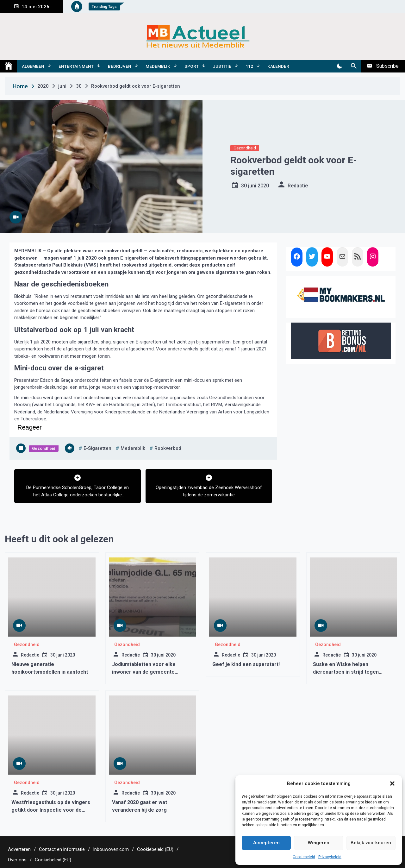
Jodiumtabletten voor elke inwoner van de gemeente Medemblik (144, 672)
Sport (192, 66)
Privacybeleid (330, 857)
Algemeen (33, 66)
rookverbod (168, 448)
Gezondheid (245, 148)
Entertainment (76, 66)
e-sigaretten (97, 448)
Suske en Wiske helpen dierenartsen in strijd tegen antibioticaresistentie (346, 672)
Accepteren (266, 843)
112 (249, 66)
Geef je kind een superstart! (246, 664)
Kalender (278, 66)
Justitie (222, 66)
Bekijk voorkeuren (371, 843)
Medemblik (158, 66)
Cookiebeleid (304, 857)
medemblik (133, 448)
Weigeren (319, 843)
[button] (392, 783)
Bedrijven (120, 66)
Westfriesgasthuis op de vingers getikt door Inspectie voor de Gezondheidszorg (51, 810)
